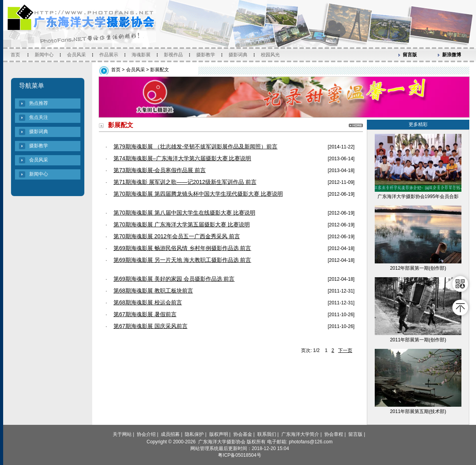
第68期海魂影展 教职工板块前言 (153, 291)
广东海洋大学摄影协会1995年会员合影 (418, 196)
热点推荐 (39, 103)
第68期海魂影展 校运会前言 (148, 302)
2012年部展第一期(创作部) (418, 268)
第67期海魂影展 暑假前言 (145, 314)
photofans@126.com (311, 442)
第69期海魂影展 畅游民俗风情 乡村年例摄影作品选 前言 (182, 248)
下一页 (345, 350)
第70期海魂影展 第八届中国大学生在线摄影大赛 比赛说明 (184, 213)
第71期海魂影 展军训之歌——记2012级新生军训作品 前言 (185, 182)
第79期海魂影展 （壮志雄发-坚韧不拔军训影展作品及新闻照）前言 (195, 146)
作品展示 (109, 55)
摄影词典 (238, 55)
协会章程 (334, 434)
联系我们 (267, 434)
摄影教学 (206, 55)
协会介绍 (146, 434)
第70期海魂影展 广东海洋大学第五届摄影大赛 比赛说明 (181, 224)
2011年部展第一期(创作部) (418, 340)
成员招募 (170, 434)
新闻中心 (44, 55)
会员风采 (76, 55)
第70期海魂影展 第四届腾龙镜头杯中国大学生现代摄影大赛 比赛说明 (198, 194)
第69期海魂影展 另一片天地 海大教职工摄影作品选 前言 (182, 260)
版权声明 (219, 434)
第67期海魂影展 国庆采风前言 (150, 326)
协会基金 (243, 434)
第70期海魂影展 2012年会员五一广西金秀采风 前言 (177, 236)
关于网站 (122, 434)
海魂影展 (141, 55)
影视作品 (173, 55)
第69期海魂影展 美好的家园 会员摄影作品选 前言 (174, 279)
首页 (15, 55)
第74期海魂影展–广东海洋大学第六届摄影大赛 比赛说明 (182, 158)
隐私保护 (194, 434)
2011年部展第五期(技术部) (418, 411)
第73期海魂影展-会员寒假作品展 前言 (160, 170)
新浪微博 (452, 55)
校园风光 (270, 55)
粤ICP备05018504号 (239, 455)
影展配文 (160, 70)
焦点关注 (39, 117)
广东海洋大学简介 (300, 434)
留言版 (410, 55)
